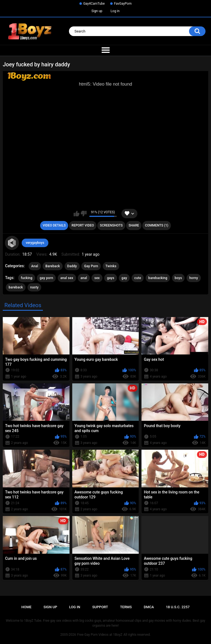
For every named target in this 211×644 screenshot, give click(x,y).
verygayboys (35, 243)
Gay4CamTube (94, 4)
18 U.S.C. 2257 (178, 607)
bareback (16, 287)
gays (110, 278)
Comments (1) (157, 225)
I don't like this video (84, 214)
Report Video (83, 225)
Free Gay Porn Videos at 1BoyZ (100, 635)
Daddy (72, 266)
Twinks (111, 266)
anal (84, 278)
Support (100, 607)
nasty (34, 287)
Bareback (53, 266)
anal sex (67, 278)
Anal (35, 266)
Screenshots (111, 225)
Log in (115, 11)
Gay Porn (91, 266)
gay (124, 278)
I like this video (77, 214)
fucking (27, 278)
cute (138, 278)
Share (134, 225)
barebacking (158, 278)
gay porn (46, 278)
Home (27, 607)
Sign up (97, 11)
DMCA (149, 607)
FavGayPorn (123, 4)
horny (194, 278)
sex (97, 278)
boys (178, 278)
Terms (126, 607)
